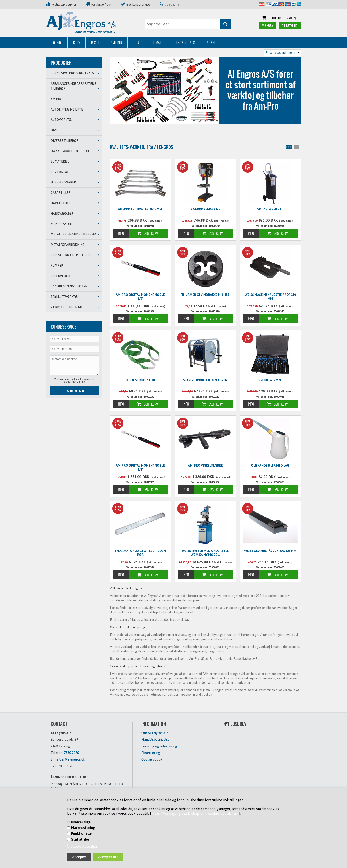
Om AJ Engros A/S (155, 733)
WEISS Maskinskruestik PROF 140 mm (270, 297)
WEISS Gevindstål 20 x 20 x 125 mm (270, 551)
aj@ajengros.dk (73, 759)
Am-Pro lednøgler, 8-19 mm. (140, 209)
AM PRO (56, 99)
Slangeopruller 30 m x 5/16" (205, 380)
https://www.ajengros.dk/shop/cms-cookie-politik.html (195, 813)
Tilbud (138, 43)
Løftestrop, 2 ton (140, 380)
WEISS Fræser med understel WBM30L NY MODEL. (205, 553)
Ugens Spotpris (184, 43)
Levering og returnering (159, 746)
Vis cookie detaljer (82, 846)
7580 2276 (71, 753)
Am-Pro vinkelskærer (205, 466)
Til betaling (290, 25)
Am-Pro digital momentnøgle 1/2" (140, 297)
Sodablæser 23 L (270, 209)
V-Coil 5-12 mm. (270, 380)
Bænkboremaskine (205, 209)
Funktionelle (81, 833)
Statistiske (80, 839)
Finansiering (151, 753)
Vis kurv (268, 25)
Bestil (95, 43)
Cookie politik (152, 759)
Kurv (77, 43)
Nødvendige (81, 822)
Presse (211, 43)
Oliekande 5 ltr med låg (270, 466)
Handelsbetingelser (156, 739)
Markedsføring (83, 828)
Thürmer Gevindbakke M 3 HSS (205, 295)
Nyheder (117, 43)
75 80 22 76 (172, 4)
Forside (57, 43)
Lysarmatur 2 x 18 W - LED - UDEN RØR (140, 553)
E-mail (158, 43)
